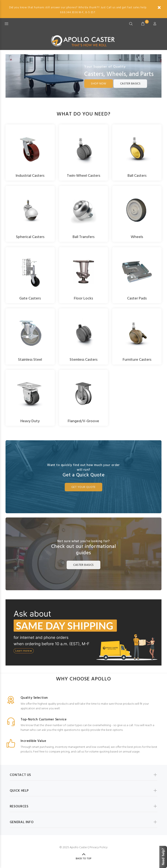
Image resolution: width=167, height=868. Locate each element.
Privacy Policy (99, 847)
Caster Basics (130, 84)
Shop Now (98, 84)
